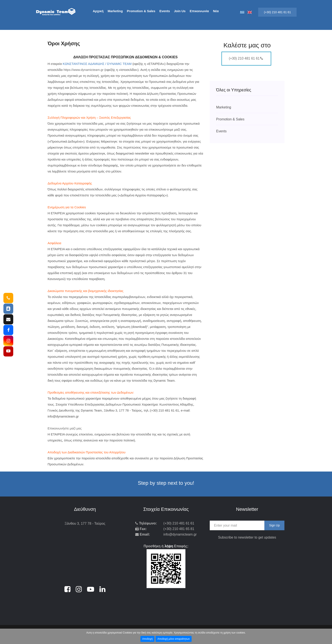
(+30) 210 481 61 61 (277, 12)
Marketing (115, 11)
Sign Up (274, 525)
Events (165, 11)
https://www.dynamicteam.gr (84, 70)
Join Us (180, 11)
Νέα (216, 11)
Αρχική (98, 11)
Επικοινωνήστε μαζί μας (65, 428)
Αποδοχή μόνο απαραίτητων (174, 639)
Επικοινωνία (199, 11)
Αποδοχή (148, 639)
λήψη (169, 546)
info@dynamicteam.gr (180, 534)
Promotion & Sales (141, 11)
